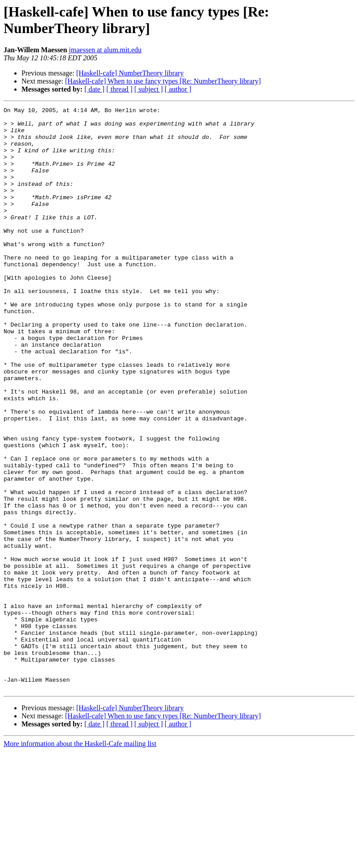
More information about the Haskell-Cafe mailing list (80, 860)
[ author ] (178, 89)
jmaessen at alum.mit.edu (105, 50)
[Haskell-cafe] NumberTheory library (130, 73)
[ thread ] (119, 89)
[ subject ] (149, 89)
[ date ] (94, 89)
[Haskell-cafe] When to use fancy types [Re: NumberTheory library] (163, 81)
